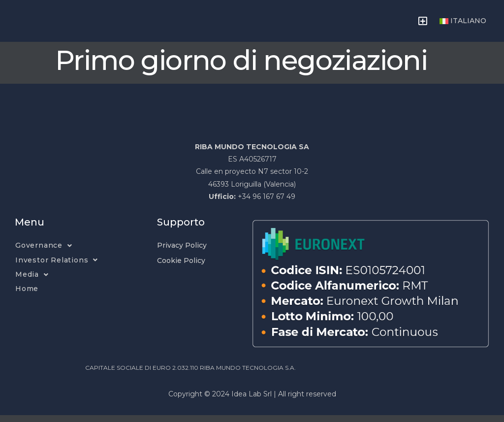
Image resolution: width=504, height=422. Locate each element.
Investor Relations (57, 267)
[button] (423, 24)
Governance (44, 252)
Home (27, 295)
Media (32, 281)
